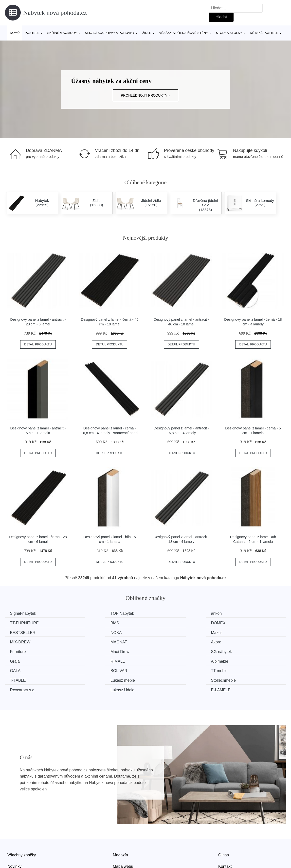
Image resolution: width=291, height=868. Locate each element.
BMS (15, 623)
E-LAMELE (237, 669)
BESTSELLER (168, 623)
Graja (232, 641)
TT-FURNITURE (242, 613)
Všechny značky (22, 834)
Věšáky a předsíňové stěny (183, 33)
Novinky (14, 845)
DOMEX (91, 623)
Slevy (12, 857)
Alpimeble (92, 651)
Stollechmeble (240, 660)
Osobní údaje (125, 857)
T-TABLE (91, 660)
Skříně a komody (62, 33)
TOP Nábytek (95, 613)
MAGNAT (164, 632)
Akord (233, 632)
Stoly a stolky (229, 33)
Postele (32, 33)
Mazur (17, 632)
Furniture (19, 641)
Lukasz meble (168, 660)
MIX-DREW (94, 632)
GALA (161, 651)
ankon (161, 613)
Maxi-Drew (93, 641)
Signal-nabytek (24, 613)
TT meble (19, 660)
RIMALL (18, 651)
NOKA (233, 623)
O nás (224, 834)
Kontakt (225, 845)
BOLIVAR (236, 651)
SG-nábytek (166, 641)
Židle (147, 33)
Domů (15, 33)
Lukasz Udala (131, 669)
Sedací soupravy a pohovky (110, 33)
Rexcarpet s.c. (24, 669)
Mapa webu (123, 845)
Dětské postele (264, 33)
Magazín (120, 834)
